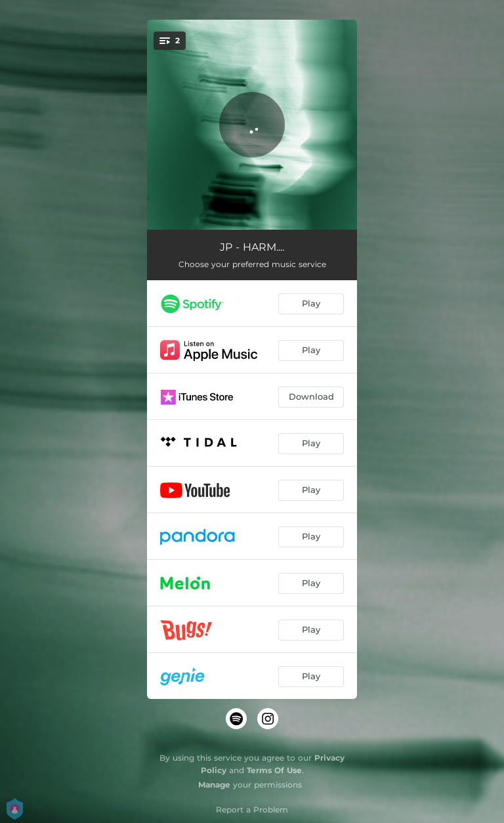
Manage (214, 785)
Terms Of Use (274, 770)
